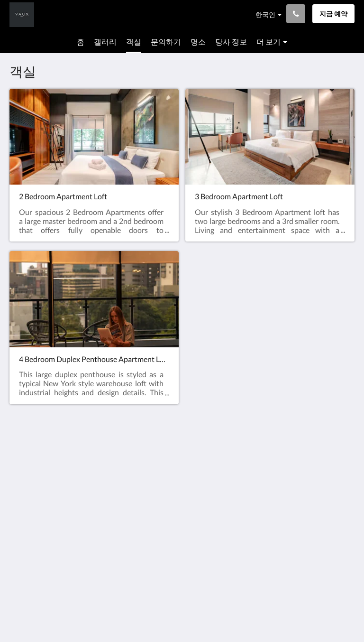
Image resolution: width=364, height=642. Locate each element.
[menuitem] (81, 42)
